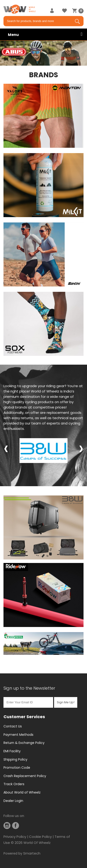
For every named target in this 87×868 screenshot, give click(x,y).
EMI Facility (12, 751)
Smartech (32, 853)
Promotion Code (17, 768)
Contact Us (13, 726)
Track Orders (14, 784)
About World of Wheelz (22, 792)
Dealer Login (13, 801)
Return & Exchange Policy (24, 743)
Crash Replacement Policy (25, 776)
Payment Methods (18, 735)
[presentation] (6, 448)
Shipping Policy (15, 759)
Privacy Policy (15, 837)
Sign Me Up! (66, 702)
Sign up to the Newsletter (29, 688)
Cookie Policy (40, 837)
